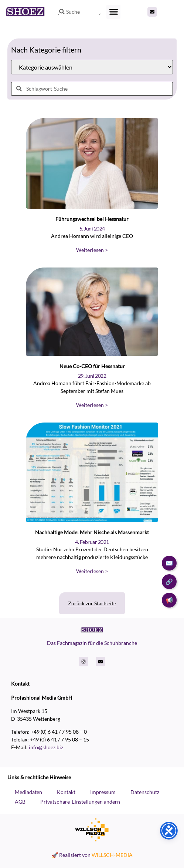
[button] (113, 12)
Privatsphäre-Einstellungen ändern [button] (80, 802)
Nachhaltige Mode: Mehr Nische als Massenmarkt (92, 532)
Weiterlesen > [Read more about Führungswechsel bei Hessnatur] (92, 250)
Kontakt (66, 792)
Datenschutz (145, 792)
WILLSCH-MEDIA (112, 855)
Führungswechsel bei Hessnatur (92, 219)
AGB (20, 802)
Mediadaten (28, 792)
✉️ (169, 563)
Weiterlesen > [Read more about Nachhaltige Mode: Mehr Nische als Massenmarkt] (92, 571)
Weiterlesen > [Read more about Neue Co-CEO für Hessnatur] (92, 405)
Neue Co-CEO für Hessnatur (92, 366)
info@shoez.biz (46, 747)
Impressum (103, 792)
